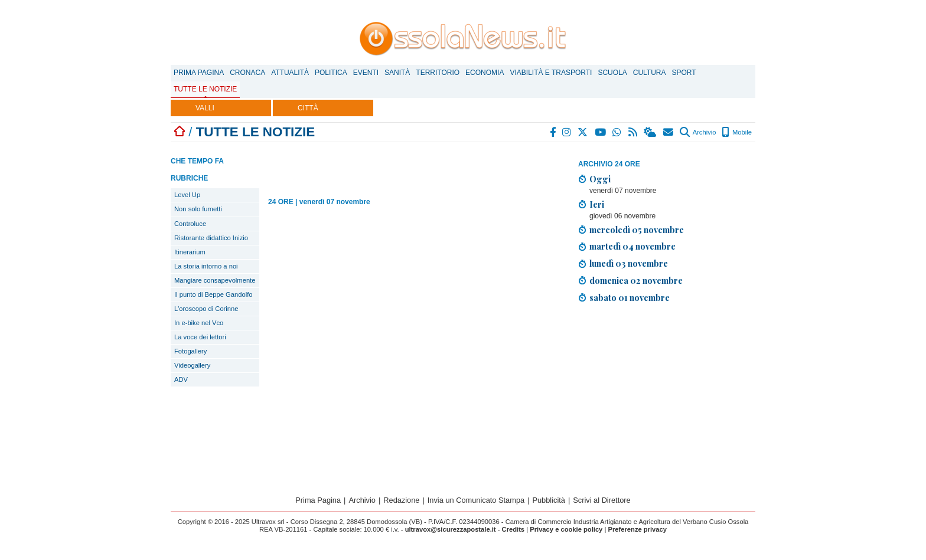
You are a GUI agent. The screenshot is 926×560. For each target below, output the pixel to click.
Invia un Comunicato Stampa (476, 500)
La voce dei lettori (200, 337)
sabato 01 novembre (630, 297)
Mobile (737, 132)
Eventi (366, 73)
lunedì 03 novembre (629, 263)
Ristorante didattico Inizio (211, 238)
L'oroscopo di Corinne (206, 309)
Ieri (597, 204)
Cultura (650, 73)
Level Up (187, 195)
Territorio (438, 73)
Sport (684, 73)
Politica (331, 73)
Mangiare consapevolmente (215, 280)
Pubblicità (549, 500)
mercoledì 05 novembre (637, 230)
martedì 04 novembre (632, 246)
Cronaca (247, 73)
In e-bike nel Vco (199, 323)
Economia (485, 73)
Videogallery (192, 365)
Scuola (612, 73)
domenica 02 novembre (636, 280)
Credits (513, 529)
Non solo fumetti (198, 209)
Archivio (698, 132)
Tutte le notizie (205, 89)
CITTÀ (308, 108)
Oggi (600, 179)
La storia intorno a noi (206, 266)
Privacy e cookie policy (566, 529)
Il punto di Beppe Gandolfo (213, 294)
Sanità (397, 73)
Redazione (401, 500)
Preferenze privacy (637, 529)
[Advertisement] (667, 395)
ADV (181, 379)
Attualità (290, 73)
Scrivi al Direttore (601, 500)
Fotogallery (190, 351)
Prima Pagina (199, 73)
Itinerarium (190, 252)
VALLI (205, 108)
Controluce (190, 224)
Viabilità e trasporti (551, 73)
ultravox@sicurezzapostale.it (451, 529)
